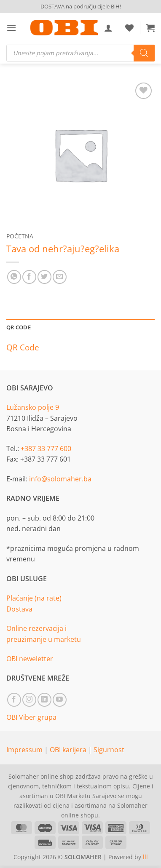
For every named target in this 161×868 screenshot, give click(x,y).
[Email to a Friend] (60, 277)
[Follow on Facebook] (14, 700)
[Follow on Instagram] (29, 700)
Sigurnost (109, 750)
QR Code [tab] (19, 327)
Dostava (19, 609)
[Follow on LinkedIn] (44, 700)
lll (145, 857)
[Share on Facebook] (29, 277)
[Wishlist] (129, 28)
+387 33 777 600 (46, 449)
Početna (20, 236)
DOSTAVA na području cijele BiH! (81, 6)
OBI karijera (69, 750)
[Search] (144, 53)
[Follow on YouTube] (60, 700)
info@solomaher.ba (60, 479)
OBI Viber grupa (31, 717)
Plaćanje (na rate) (34, 598)
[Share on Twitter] (44, 277)
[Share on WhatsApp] (14, 277)
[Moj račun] (108, 28)
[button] (11, 28)
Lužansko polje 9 (33, 407)
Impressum (25, 750)
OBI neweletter (30, 659)
